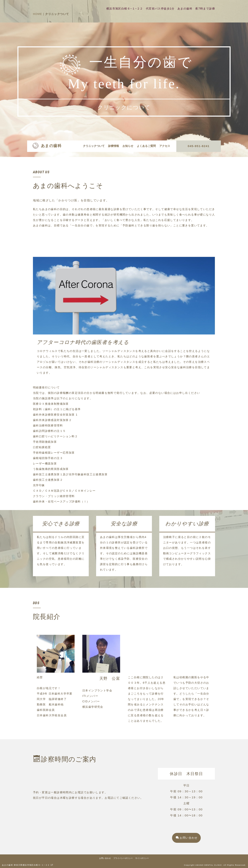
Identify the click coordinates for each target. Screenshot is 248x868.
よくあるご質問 (146, 146)
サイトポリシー (142, 858)
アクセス (165, 146)
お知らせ (128, 146)
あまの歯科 (51, 146)
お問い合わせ (187, 838)
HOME (38, 14)
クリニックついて (94, 146)
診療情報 (114, 146)
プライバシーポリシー (123, 858)
